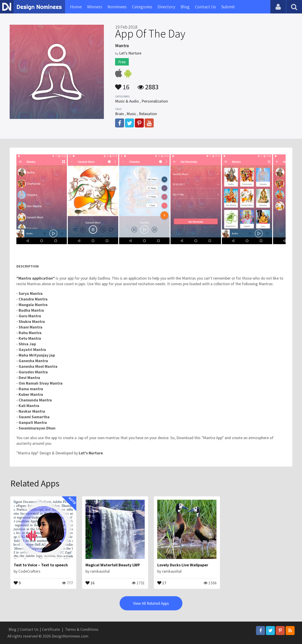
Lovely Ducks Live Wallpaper (183, 565)
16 (122, 85)
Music (131, 114)
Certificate (51, 629)
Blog (185, 7)
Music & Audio (127, 101)
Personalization (155, 101)
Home (76, 7)
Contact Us (205, 7)
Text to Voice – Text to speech (41, 565)
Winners (95, 7)
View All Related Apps (151, 603)
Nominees (117, 7)
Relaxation (148, 114)
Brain (119, 114)
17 (162, 583)
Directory (166, 7)
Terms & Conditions (82, 629)
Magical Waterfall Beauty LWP (113, 565)
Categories (142, 7)
